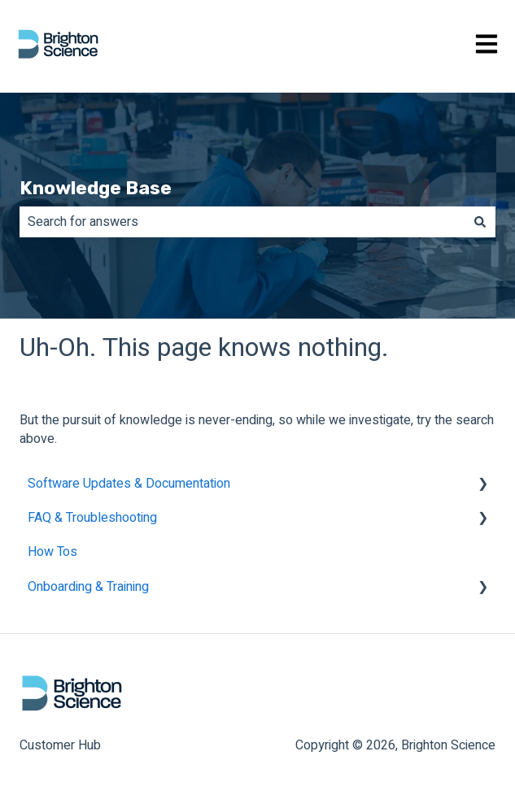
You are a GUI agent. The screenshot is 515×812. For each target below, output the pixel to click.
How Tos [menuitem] (52, 552)
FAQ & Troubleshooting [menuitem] (92, 518)
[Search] (480, 222)
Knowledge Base (96, 188)
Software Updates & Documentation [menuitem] (129, 484)
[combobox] (242, 222)
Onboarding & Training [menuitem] (88, 587)
